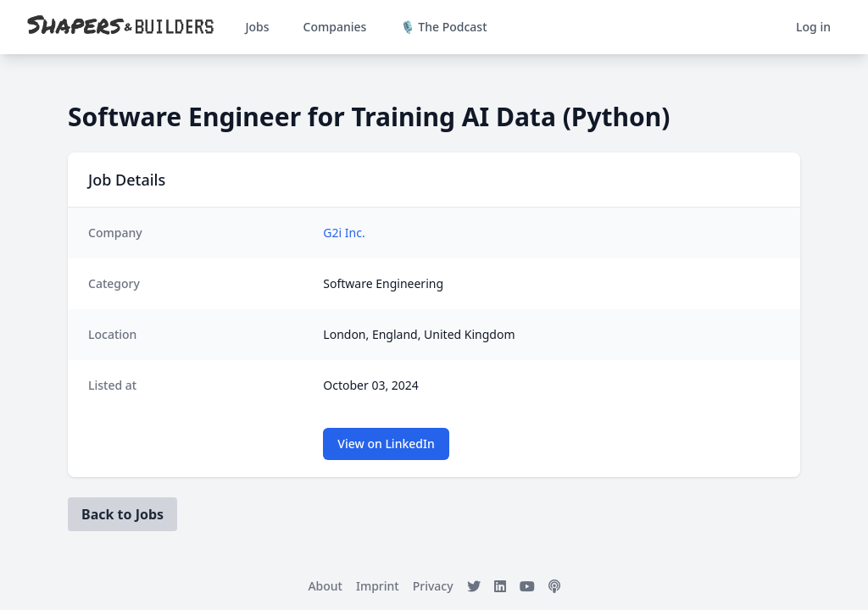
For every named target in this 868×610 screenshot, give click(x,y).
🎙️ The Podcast (443, 27)
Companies (335, 27)
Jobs (257, 27)
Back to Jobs (122, 514)
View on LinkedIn (386, 444)
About (325, 586)
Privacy (433, 586)
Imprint (378, 586)
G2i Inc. (344, 233)
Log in (813, 27)
